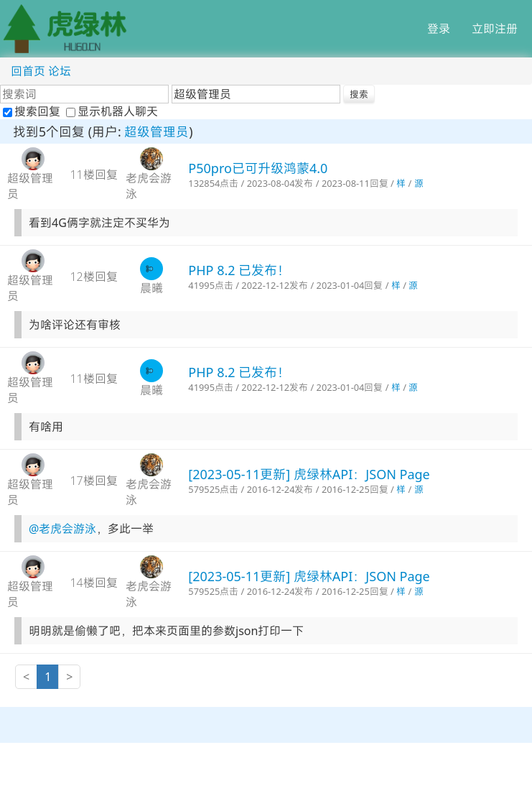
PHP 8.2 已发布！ (239, 270)
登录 (439, 29)
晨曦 (151, 288)
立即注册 (495, 29)
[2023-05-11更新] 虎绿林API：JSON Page (309, 474)
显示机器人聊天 (112, 111)
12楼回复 (93, 277)
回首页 (28, 71)
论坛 (60, 71)
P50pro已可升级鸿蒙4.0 (258, 168)
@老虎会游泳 (62, 529)
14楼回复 (93, 583)
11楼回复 (93, 175)
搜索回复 (33, 111)
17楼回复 (93, 481)
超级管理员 (157, 131)
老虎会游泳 (149, 186)
